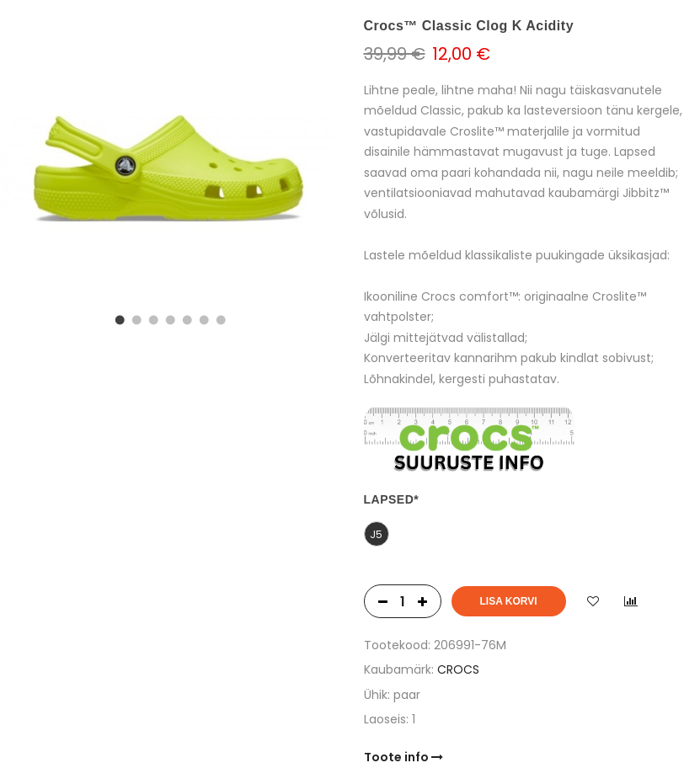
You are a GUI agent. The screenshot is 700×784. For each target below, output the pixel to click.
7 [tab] (219, 318)
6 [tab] (202, 318)
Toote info (403, 757)
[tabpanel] (168, 168)
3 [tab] (152, 318)
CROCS (458, 669)
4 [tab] (168, 318)
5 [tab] (185, 318)
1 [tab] (118, 318)
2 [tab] (135, 318)
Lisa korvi (509, 601)
